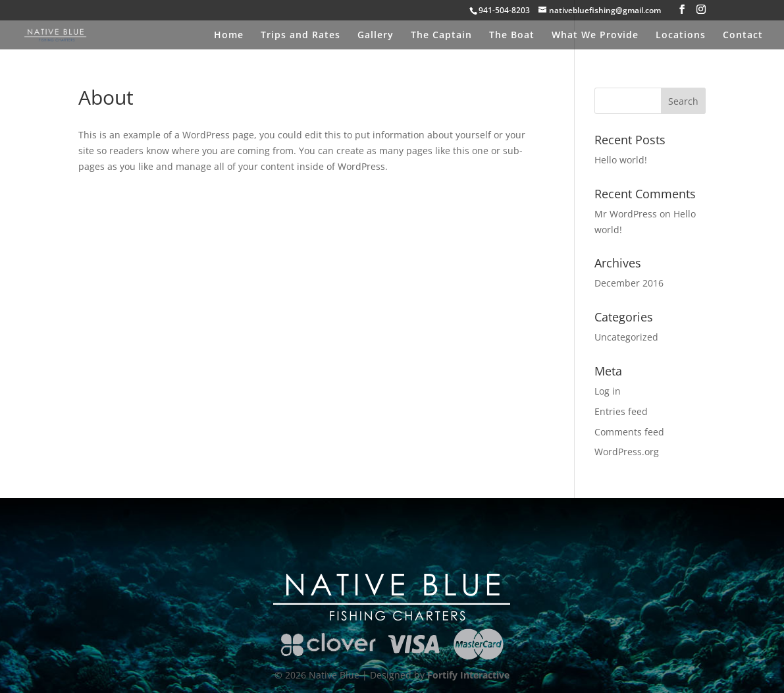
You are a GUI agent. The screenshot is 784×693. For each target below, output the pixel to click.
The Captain (441, 36)
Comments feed (629, 432)
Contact (743, 36)
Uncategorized (626, 337)
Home (229, 36)
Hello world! (621, 160)
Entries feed (621, 411)
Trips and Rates (301, 36)
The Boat (512, 36)
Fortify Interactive (468, 675)
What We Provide (595, 36)
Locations (681, 36)
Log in (608, 391)
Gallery (376, 36)
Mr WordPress (626, 214)
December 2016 (629, 283)
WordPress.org (627, 452)
